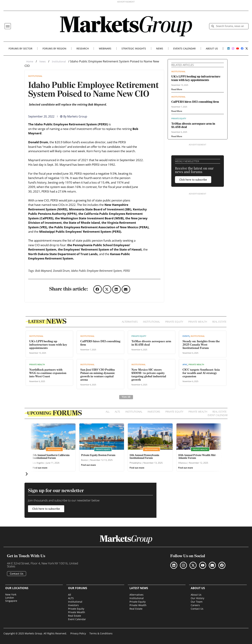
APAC (185, 364)
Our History (197, 598)
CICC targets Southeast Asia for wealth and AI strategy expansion (201, 373)
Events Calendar (184, 48)
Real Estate (219, 322)
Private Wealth (198, 322)
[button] (8, 26)
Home (30, 61)
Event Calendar (218, 415)
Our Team (197, 602)
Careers (195, 605)
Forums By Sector (20, 48)
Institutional (59, 61)
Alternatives (130, 322)
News (160, 48)
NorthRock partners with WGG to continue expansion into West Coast (48, 373)
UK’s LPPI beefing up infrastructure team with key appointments (48, 345)
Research (83, 48)
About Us (212, 48)
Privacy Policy (78, 633)
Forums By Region (54, 48)
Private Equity (179, 118)
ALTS (117, 412)
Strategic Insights (134, 48)
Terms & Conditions (101, 633)
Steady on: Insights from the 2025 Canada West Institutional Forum (201, 345)
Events (186, 336)
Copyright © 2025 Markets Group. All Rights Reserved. (35, 633)
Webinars (105, 48)
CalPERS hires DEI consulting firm (195, 102)
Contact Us (197, 609)
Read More (177, 89)
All (108, 412)
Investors (154, 412)
